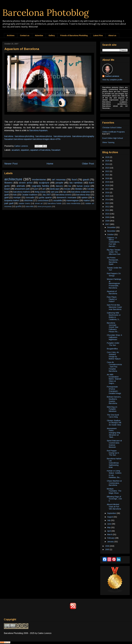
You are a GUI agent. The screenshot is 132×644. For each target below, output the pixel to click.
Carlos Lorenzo (112, 76)
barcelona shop (83, 195)
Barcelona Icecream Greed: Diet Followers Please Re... (113, 327)
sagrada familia (40, 186)
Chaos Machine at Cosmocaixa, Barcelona (114, 483)
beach (7, 189)
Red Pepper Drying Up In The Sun (113, 453)
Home (50, 164)
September (112, 513)
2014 (108, 200)
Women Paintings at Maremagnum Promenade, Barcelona (114, 283)
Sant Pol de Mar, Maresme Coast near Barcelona (114, 307)
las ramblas (76, 183)
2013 (108, 203)
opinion (84, 198)
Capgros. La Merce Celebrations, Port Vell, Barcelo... (113, 242)
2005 (108, 549)
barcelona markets (22, 192)
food (74, 180)
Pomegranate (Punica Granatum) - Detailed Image (114, 390)
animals (21, 186)
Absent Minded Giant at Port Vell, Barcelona (114, 507)
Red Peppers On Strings (114, 275)
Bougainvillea (112, 349)
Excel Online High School (113, 138)
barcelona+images (41, 139)
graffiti (18, 206)
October (111, 234)
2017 (108, 189)
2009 (108, 217)
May (109, 527)
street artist (26, 183)
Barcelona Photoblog (46, 12)
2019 (108, 182)
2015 (108, 196)
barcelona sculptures (81, 192)
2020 (108, 178)
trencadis (30, 198)
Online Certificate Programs (114, 132)
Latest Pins (98, 35)
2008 (108, 221)
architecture (13, 179)
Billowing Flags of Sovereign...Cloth (114, 499)
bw (70, 186)
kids (15, 195)
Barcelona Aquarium (38, 130)
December (112, 227)
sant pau (54, 192)
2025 (108, 161)
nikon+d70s (55, 139)
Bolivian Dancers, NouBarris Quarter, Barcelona (114, 400)
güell (6, 198)
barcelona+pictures (62, 136)
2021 (108, 175)
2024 (108, 164)
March (110, 534)
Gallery (52, 35)
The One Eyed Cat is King (113, 416)
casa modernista (73, 203)
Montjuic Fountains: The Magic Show (114, 491)
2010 (108, 214)
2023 (108, 168)
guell (6, 195)
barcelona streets (64, 195)
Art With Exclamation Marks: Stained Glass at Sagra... (114, 379)
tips (65, 192)
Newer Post (11, 164)
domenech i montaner (67, 198)
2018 (108, 185)
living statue (40, 192)
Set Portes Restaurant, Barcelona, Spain (113, 261)
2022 (108, 171)
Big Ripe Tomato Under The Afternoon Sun (114, 252)
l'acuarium (9, 139)
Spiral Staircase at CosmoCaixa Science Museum (114, 444)
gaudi (86, 180)
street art (39, 203)
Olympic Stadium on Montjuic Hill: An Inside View (114, 423)
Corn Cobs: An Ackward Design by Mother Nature (114, 356)
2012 (108, 207)
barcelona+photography (83, 136)
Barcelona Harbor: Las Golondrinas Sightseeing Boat (114, 463)
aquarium (25, 150)
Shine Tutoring (108, 142)
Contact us (25, 35)
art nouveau (59, 180)
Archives (11, 35)
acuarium (16, 150)
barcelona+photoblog (24, 136)
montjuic (17, 198)
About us (112, 35)
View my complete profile (112, 80)
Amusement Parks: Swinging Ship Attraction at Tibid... (114, 433)
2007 (108, 224)
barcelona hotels (55, 203)
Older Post (88, 164)
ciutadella (57, 200)
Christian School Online (112, 128)
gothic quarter (45, 198)
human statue (83, 186)
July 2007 (47, 195)
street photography (45, 206)
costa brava (43, 200)
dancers (59, 186)
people (59, 183)
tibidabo (79, 189)
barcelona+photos (44, 136)
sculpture (44, 183)
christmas (28, 200)
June (110, 524)
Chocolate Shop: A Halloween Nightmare (114, 337)
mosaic (67, 189)
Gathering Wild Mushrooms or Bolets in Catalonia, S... (114, 316)
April (109, 531)
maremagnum (73, 200)
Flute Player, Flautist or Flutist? (112, 299)
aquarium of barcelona (40, 150)
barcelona (9, 136)
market (87, 200)
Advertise (39, 35)
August (110, 517)
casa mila (29, 206)
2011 (107, 210)
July (109, 520)
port (36, 189)
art (44, 189)
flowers (8, 183)
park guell (9, 203)
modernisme (39, 180)
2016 (108, 193)
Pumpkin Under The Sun (113, 344)
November (112, 231)
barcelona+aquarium (23, 139)
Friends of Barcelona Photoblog (74, 35)
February (111, 538)
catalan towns (24, 203)
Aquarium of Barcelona (112, 292)
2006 (108, 546)
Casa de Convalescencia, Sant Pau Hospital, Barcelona (114, 367)
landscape (55, 189)
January (111, 542)
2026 (108, 157)
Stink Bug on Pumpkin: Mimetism (112, 409)
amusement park (22, 189)
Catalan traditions (29, 195)
